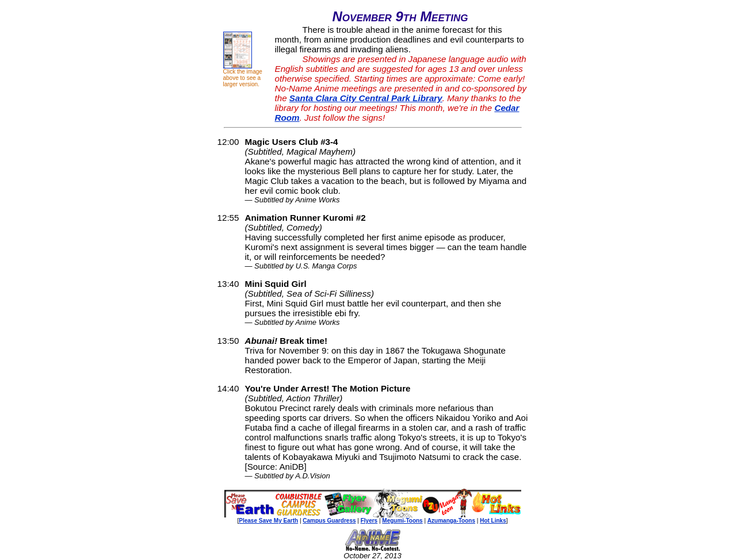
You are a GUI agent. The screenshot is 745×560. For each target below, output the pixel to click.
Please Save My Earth (268, 521)
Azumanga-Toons (451, 521)
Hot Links (493, 521)
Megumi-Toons (402, 521)
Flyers (369, 521)
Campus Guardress (329, 521)
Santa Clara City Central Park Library (366, 98)
